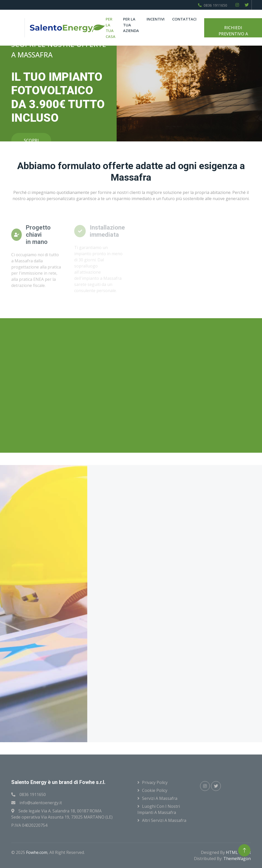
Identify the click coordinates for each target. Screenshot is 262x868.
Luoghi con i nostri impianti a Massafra (159, 809)
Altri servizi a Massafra (164, 820)
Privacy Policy (155, 782)
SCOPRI (31, 140)
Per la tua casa (111, 28)
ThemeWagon (237, 859)
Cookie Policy (155, 790)
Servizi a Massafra (160, 798)
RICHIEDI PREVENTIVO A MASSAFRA (233, 31)
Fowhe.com (37, 852)
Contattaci (184, 19)
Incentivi (156, 19)
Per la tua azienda (131, 25)
